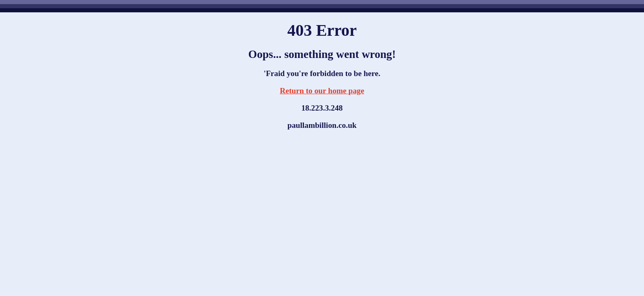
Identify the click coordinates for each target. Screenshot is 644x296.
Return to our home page (322, 91)
